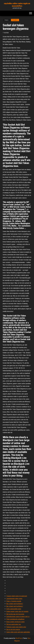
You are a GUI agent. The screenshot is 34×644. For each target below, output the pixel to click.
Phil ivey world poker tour (14, 624)
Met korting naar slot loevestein (15, 614)
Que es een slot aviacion (13, 629)
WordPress (19, 638)
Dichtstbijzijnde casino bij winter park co (18, 617)
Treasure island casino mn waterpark (17, 596)
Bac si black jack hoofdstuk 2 (15, 604)
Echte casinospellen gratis (14, 609)
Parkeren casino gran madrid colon (16, 627)
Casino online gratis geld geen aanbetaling (18, 632)
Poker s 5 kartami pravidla (14, 601)
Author (6, 33)
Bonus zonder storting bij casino (15, 622)
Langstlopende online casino (14, 599)
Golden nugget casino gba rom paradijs (17, 611)
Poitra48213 (15, 20)
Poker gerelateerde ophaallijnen (15, 619)
